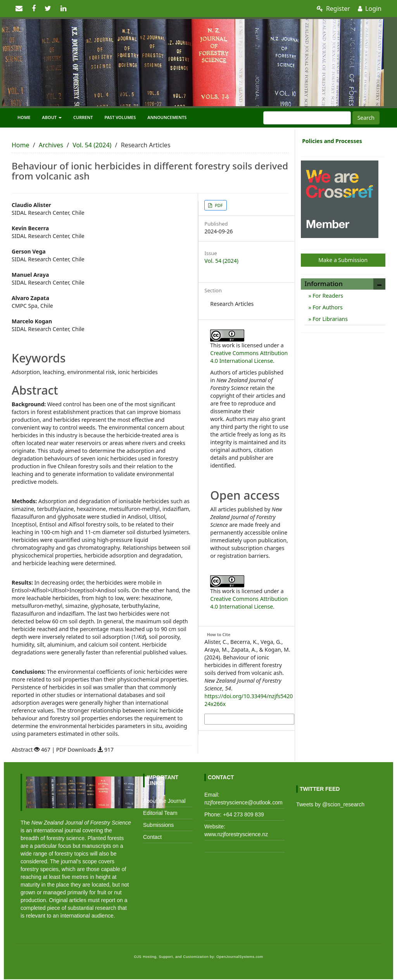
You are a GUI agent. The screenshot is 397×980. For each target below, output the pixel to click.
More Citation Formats (232, 719)
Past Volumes (120, 117)
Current (83, 117)
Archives (51, 145)
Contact (152, 837)
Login (370, 9)
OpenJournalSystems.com (240, 957)
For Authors (327, 307)
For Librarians (330, 319)
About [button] (52, 117)
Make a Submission (343, 260)
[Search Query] (307, 118)
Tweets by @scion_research (330, 804)
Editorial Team (160, 813)
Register (333, 9)
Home (24, 117)
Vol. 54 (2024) (92, 145)
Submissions (158, 825)
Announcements (167, 117)
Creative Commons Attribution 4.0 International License (249, 357)
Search (366, 118)
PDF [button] (218, 205)
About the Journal (164, 801)
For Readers (327, 296)
